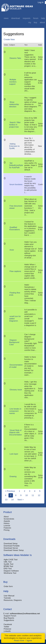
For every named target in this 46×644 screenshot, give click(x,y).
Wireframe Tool (10, 573)
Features (7, 528)
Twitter (6, 627)
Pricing (7, 530)
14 (12, 500)
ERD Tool (8, 569)
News (6, 18)
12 (39, 495)
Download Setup (11, 544)
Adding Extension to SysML (14, 146)
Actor (12, 250)
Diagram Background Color (14, 342)
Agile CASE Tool (11, 560)
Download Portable (12, 546)
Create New (9, 39)
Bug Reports (9, 618)
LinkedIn (7, 631)
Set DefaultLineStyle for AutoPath (16, 165)
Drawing (13, 476)
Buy (35, 22)
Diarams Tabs (15, 58)
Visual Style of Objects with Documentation (16, 432)
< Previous (10, 491)
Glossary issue (16, 390)
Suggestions (9, 620)
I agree (29, 640)
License (7, 526)
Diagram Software (11, 571)
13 (6, 500)
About (42, 22)
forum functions (16, 184)
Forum (36, 18)
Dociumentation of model (16, 366)
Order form (8, 586)
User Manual (9, 596)
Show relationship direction (14, 104)
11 (33, 495)
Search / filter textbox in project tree (15, 125)
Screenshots (9, 519)
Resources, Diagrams (13, 600)
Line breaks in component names (15, 411)
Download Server (11, 548)
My (30, 22)
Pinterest (7, 629)
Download (16, 18)
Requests (27, 18)
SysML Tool (8, 564)
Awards (7, 521)
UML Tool (8, 562)
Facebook (8, 624)
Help (43, 18)
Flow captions (15, 271)
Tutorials (7, 598)
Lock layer (14, 454)
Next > (21, 500)
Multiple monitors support (13, 82)
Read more (19, 640)
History (7, 523)
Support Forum (10, 616)
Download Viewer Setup (14, 550)
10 (27, 495)
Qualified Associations (15, 228)
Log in (41, 2)
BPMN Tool (8, 566)
